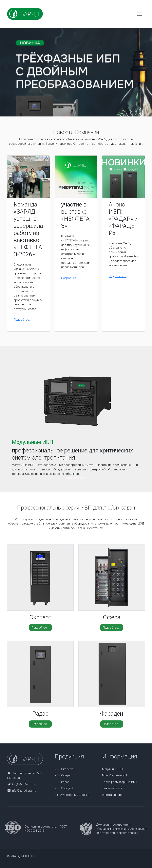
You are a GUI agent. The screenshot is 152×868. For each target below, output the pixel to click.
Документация (112, 788)
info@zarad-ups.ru (24, 791)
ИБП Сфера (63, 775)
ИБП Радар (62, 782)
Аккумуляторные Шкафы (72, 795)
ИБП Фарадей (64, 788)
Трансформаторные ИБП (120, 782)
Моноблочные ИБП (115, 775)
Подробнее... (23, 320)
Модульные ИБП (113, 769)
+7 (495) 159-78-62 (24, 784)
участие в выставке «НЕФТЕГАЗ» (75, 215)
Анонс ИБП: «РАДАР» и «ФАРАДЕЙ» (123, 219)
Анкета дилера (112, 795)
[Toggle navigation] (140, 14)
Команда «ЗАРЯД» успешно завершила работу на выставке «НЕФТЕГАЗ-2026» (28, 229)
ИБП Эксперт (64, 769)
